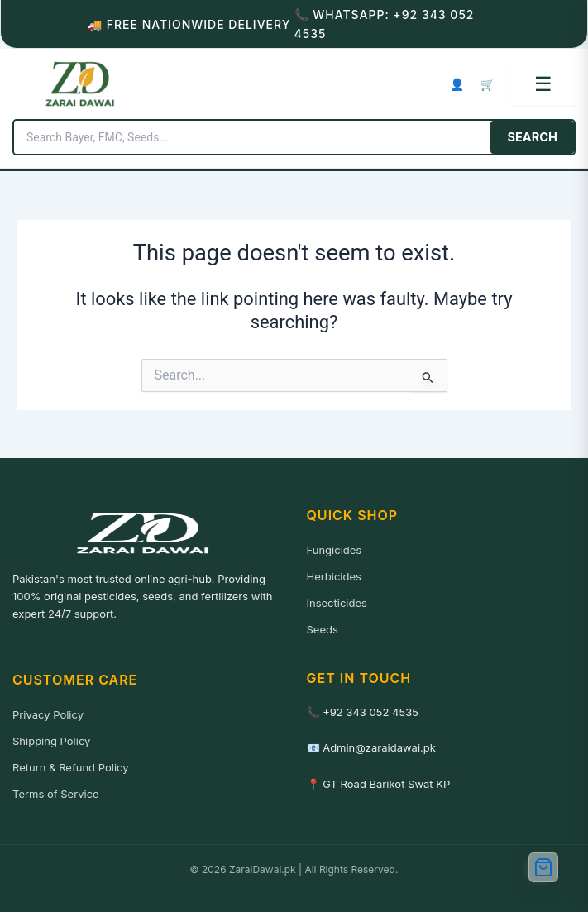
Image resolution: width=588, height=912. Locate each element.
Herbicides (334, 576)
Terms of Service (56, 794)
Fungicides (335, 550)
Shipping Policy (51, 741)
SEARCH (532, 137)
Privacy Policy (48, 714)
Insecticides (337, 603)
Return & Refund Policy (71, 767)
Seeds (323, 629)
